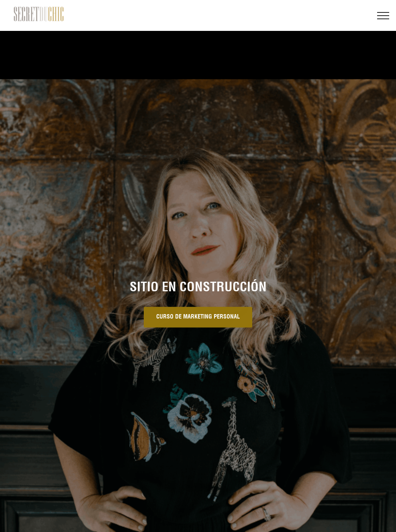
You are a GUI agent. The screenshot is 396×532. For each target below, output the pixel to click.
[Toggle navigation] (383, 16)
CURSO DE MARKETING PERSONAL (198, 317)
